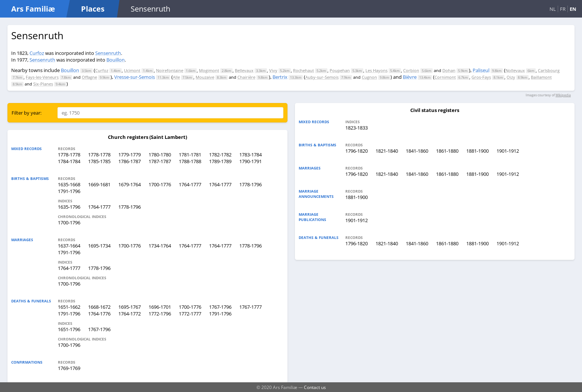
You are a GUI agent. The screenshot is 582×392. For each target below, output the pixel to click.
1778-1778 (69, 155)
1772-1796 (160, 314)
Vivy (273, 70)
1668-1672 (99, 307)
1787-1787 (160, 161)
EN (573, 9)
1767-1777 (250, 307)
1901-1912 (508, 151)
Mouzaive (205, 77)
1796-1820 (357, 151)
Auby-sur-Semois (322, 77)
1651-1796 (69, 329)
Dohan (449, 70)
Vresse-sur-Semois (135, 77)
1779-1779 (130, 155)
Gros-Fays (481, 77)
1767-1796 (220, 307)
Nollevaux (515, 70)
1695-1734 (99, 246)
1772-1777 (190, 314)
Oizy (511, 77)
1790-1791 (250, 161)
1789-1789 (220, 161)
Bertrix (280, 77)
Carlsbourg (549, 70)
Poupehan (340, 70)
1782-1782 (220, 155)
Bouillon (116, 60)
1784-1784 (69, 161)
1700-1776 (160, 184)
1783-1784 (250, 155)
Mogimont (209, 70)
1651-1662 (69, 307)
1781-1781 (190, 155)
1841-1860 (417, 151)
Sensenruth (108, 53)
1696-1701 (160, 307)
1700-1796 (69, 223)
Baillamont (541, 77)
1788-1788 (190, 161)
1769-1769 (69, 368)
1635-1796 (69, 207)
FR (563, 9)
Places (93, 9)
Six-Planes (43, 84)
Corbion (411, 70)
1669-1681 (99, 184)
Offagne (89, 77)
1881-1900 (477, 151)
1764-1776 (99, 314)
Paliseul (481, 70)
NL (553, 9)
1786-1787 (130, 161)
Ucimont (132, 70)
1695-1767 (130, 307)
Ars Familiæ (33, 9)
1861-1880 (447, 151)
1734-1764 (160, 246)
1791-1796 (69, 191)
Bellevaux (244, 70)
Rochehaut (304, 70)
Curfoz (37, 53)
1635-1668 (69, 184)
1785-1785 (99, 161)
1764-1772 (130, 314)
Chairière (246, 77)
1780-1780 (160, 155)
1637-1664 (69, 246)
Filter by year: (27, 113)
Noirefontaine (170, 70)
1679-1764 (130, 184)
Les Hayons (376, 70)
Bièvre (410, 77)
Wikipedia (563, 95)
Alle (176, 77)
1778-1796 (250, 184)
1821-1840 (387, 151)
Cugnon (369, 77)
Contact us (315, 387)
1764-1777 (190, 184)
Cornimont (445, 77)
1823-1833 (357, 128)
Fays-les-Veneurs (42, 77)
